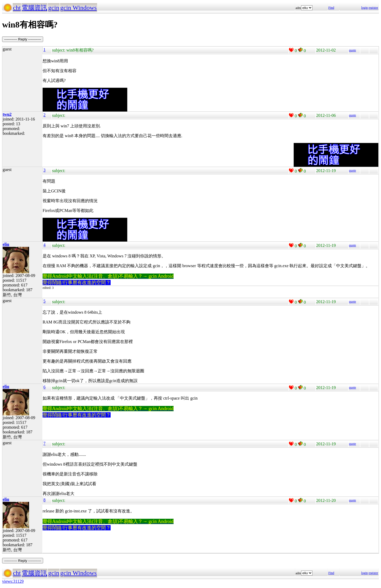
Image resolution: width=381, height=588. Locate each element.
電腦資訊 (34, 8)
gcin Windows (79, 8)
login (364, 8)
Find (331, 8)
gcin (54, 8)
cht (17, 8)
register (373, 8)
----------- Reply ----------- (23, 39)
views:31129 (13, 581)
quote (353, 50)
